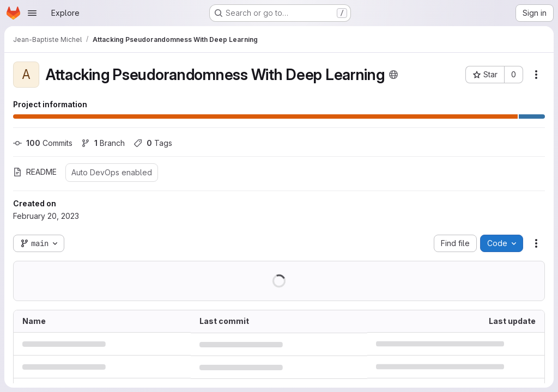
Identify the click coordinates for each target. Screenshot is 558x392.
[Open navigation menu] (32, 13)
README (35, 172)
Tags (153, 143)
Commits (43, 143)
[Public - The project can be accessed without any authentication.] (393, 75)
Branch (103, 143)
